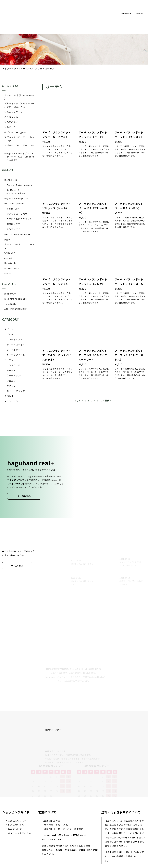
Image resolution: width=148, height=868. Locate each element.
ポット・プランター (17, 391)
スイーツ (9, 329)
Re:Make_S (11, 180)
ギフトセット (11, 401)
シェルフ (11, 381)
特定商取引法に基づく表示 (115, 845)
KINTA (8, 273)
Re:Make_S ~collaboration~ (16, 192)
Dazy (7, 240)
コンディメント (15, 339)
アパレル (9, 396)
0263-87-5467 (55, 809)
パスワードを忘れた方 (20, 803)
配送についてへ (16, 794)
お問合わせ (139, 14)
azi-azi (8, 258)
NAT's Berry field (14, 203)
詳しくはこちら (24, 496)
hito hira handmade (16, 299)
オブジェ (11, 386)
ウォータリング (15, 375)
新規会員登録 (125, 14)
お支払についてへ (17, 790)
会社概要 (53, 845)
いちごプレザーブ (14, 112)
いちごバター (11, 127)
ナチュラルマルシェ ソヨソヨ (19, 246)
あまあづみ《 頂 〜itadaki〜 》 (19, 97)
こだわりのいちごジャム (19, 219)
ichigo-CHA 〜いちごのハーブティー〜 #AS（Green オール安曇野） (19, 157)
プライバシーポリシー (31, 845)
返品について (15, 798)
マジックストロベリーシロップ (19, 147)
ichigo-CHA (13, 209)
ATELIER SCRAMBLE (16, 309)
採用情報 (69, 845)
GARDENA (10, 253)
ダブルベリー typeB (15, 132)
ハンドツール (13, 365)
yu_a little (10, 304)
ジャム (10, 334)
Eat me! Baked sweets (19, 185)
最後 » (108, 400)
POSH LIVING (12, 268)
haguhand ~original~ (16, 198)
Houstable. (11, 263)
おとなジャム (11, 117)
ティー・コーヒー (16, 345)
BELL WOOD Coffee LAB (17, 234)
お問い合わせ (88, 845)
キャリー (11, 370)
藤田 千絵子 (10, 293)
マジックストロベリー (18, 214)
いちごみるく (11, 122)
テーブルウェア (15, 350)
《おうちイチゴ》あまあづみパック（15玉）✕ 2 (19, 105)
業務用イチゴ (13, 224)
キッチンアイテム (16, 355)
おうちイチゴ (13, 229)
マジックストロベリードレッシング (19, 139)
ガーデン (9, 360)
